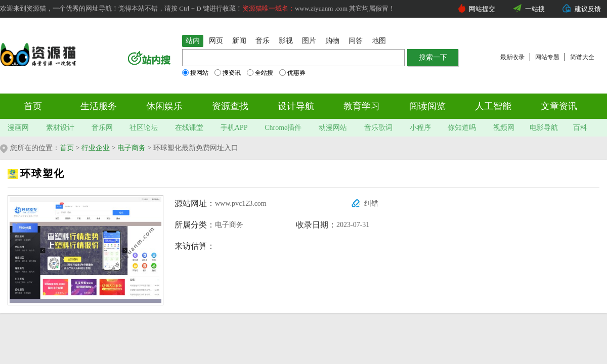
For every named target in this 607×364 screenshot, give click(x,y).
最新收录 (512, 57)
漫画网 (18, 128)
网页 (216, 41)
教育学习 (362, 106)
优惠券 (292, 73)
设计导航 (296, 106)
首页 (33, 106)
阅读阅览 (427, 106)
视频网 (504, 128)
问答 (356, 41)
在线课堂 (189, 128)
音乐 (263, 41)
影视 (286, 41)
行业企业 (96, 148)
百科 (580, 128)
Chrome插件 (283, 128)
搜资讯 (228, 73)
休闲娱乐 (164, 106)
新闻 (239, 41)
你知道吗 (462, 128)
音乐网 (102, 128)
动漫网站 (333, 128)
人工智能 (493, 106)
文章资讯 (559, 106)
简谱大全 (582, 57)
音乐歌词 (378, 128)
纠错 (371, 203)
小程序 (420, 128)
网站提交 (482, 9)
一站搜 (535, 9)
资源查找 (230, 106)
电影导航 (544, 128)
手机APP (234, 128)
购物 (332, 41)
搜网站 (195, 73)
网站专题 (547, 57)
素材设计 (60, 128)
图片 (309, 41)
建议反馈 (588, 9)
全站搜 (260, 73)
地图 (379, 41)
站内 (193, 41)
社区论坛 (144, 128)
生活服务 (99, 106)
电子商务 (132, 148)
